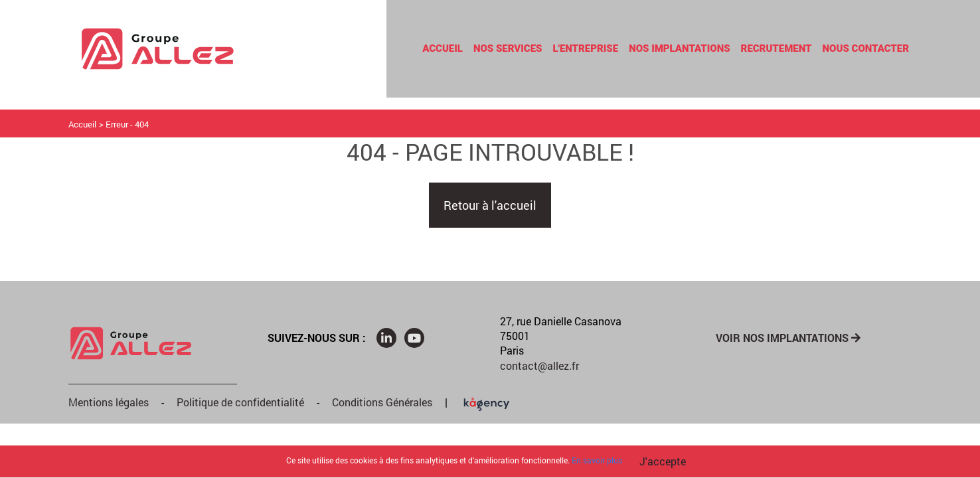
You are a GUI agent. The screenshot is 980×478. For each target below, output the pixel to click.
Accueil (443, 48)
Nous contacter (866, 48)
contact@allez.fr (539, 365)
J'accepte (663, 461)
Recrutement (776, 48)
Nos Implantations (679, 48)
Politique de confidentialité (240, 402)
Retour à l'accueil (490, 205)
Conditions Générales (382, 402)
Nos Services (508, 48)
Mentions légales (109, 402)
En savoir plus (597, 460)
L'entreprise (585, 48)
